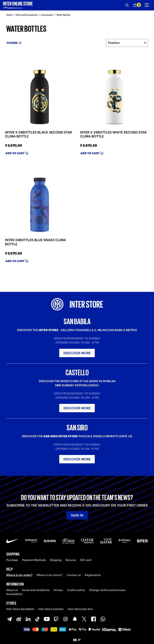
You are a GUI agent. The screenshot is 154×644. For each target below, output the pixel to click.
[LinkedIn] (28, 619)
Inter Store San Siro (80, 609)
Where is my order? (19, 575)
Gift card (86, 560)
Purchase (12, 560)
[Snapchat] (75, 619)
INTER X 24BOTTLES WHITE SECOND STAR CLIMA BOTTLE (113, 134)
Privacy (58, 590)
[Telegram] (9, 619)
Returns (71, 560)
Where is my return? (50, 575)
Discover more (77, 353)
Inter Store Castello (51, 609)
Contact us (74, 575)
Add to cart (17, 153)
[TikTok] (37, 619)
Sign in (77, 515)
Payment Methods (34, 560)
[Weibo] (19, 619)
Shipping (56, 560)
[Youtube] (47, 619)
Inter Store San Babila (20, 609)
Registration (93, 575)
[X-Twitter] (84, 619)
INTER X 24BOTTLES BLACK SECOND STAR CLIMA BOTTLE (38, 134)
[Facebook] (94, 619)
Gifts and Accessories (26, 15)
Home (9, 15)
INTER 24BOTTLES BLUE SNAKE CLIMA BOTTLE (35, 242)
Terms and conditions (36, 590)
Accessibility (14, 594)
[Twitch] (56, 619)
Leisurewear (47, 15)
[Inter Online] (18, 5)
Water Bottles (63, 15)
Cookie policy (76, 590)
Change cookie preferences (107, 590)
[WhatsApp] (103, 619)
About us (12, 590)
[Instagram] (65, 619)
